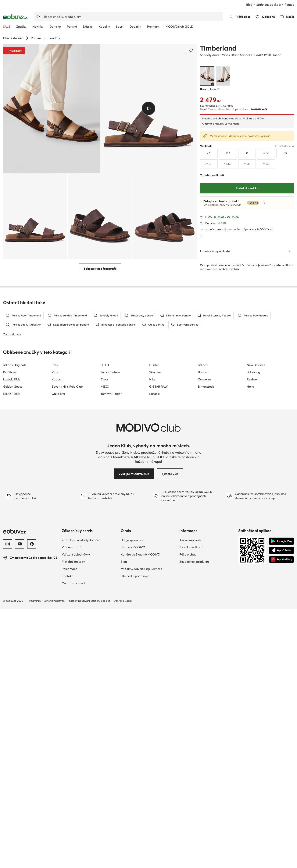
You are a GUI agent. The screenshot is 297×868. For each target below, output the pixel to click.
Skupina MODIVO (133, 780)
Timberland (218, 48)
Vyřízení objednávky (76, 787)
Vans (55, 605)
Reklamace (70, 802)
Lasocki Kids (12, 612)
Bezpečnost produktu (194, 794)
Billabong (253, 605)
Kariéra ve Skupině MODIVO (140, 787)
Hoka (250, 619)
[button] (51, 109)
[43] (247, 153)
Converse (204, 612)
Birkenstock (206, 619)
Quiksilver (59, 626)
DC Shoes (10, 605)
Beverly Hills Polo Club (67, 619)
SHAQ (105, 598)
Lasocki (154, 626)
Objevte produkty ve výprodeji (221, 124)
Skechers (155, 605)
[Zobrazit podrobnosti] (289, 251)
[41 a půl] (228, 153)
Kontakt (67, 809)
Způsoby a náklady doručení (81, 773)
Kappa (56, 612)
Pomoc (289, 5)
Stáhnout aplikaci (268, 5)
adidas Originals (15, 598)
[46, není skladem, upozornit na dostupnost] (209, 164)
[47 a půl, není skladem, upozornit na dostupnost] (228, 164)
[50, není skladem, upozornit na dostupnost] (266, 164)
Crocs (105, 612)
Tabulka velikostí (191, 780)
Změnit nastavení (55, 834)
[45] (285, 153)
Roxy (55, 598)
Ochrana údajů (123, 834)
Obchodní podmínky (135, 809)
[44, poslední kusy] (266, 153)
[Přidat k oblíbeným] (191, 50)
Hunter (154, 598)
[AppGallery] (281, 792)
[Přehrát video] (148, 108)
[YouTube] (20, 777)
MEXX (105, 619)
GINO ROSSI (12, 626)
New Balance (256, 598)
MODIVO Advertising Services (141, 802)
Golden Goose (13, 619)
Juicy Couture (110, 605)
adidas (203, 598)
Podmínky (35, 834)
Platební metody (73, 794)
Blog (249, 5)
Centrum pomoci (73, 816)
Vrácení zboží (71, 780)
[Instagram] (8, 777)
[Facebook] (32, 777)
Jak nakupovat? (190, 773)
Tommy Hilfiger (111, 626)
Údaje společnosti (133, 773)
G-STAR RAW (158, 619)
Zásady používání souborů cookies (89, 834)
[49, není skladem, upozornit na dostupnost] (247, 164)
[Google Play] (281, 774)
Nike (152, 612)
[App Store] (281, 783)
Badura (203, 605)
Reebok (252, 612)
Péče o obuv (188, 787)
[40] (209, 153)
